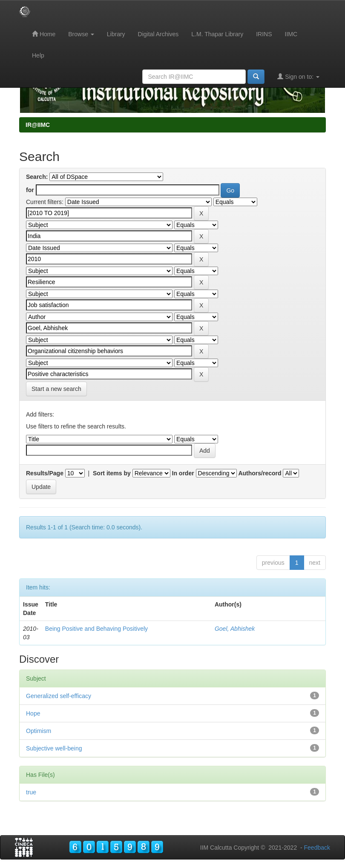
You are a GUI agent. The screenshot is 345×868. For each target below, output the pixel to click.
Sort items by (112, 473)
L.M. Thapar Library (217, 34)
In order (183, 473)
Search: (37, 177)
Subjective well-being (54, 748)
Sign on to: (298, 76)
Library (116, 34)
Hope (33, 713)
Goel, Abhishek (235, 629)
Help (38, 55)
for (30, 190)
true (31, 792)
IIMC (291, 34)
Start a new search (56, 389)
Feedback (317, 848)
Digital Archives (158, 34)
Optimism (39, 731)
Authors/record (260, 473)
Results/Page (45, 473)
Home (44, 34)
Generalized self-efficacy (59, 696)
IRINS (264, 34)
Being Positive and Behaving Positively (96, 629)
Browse (81, 34)
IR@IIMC (38, 125)
